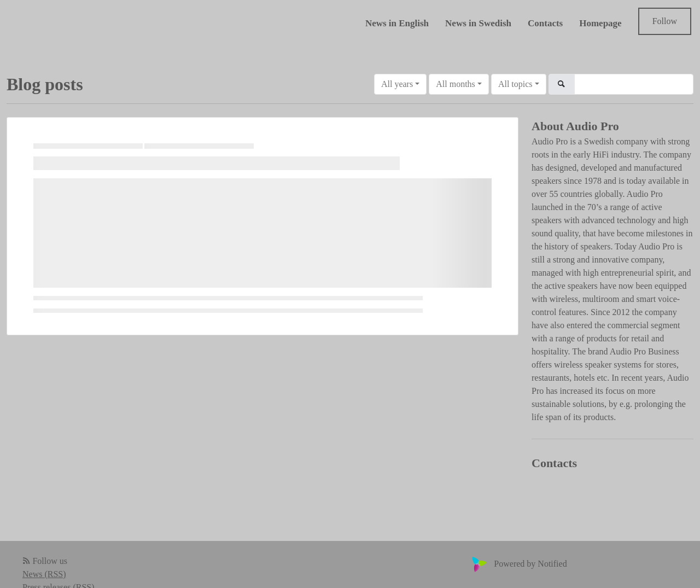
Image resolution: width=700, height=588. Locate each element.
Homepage (600, 23)
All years (397, 84)
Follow (665, 21)
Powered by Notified (518, 564)
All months (456, 84)
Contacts (545, 23)
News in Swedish (478, 23)
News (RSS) (44, 574)
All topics (515, 84)
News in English (397, 23)
